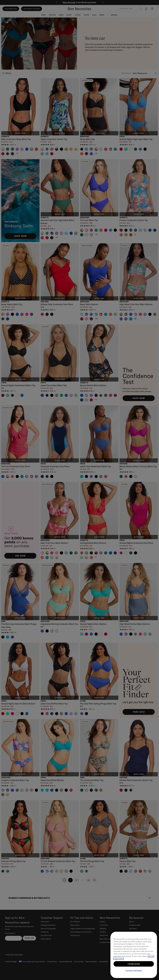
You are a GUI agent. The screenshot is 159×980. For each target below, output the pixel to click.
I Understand (134, 964)
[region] (134, 955)
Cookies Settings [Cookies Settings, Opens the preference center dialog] (134, 970)
